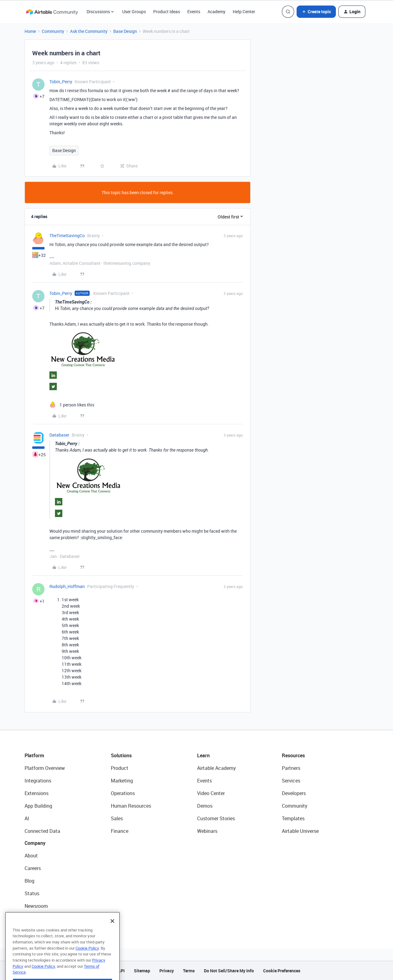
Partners (291, 768)
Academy (216, 12)
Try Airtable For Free (46, 919)
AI (27, 818)
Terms (189, 971)
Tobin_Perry (61, 82)
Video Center (211, 793)
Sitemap (142, 971)
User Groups (134, 12)
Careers (33, 868)
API (121, 971)
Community (53, 31)
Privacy (167, 971)
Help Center (244, 12)
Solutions (121, 755)
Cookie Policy (87, 964)
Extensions (37, 793)
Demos (205, 806)
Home (30, 31)
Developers (294, 793)
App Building (38, 806)
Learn (203, 755)
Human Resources (131, 806)
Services (291, 781)
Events (194, 12)
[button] (316, 12)
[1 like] (72, 405)
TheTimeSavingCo (67, 235)
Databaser (59, 435)
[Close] (112, 937)
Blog (29, 881)
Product (120, 768)
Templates (293, 818)
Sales (117, 818)
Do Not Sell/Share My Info (229, 971)
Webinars (207, 831)
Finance (120, 831)
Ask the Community (89, 31)
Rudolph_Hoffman (67, 586)
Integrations (38, 781)
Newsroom (36, 906)
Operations (123, 793)
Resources (293, 755)
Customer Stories (216, 818)
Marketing (122, 781)
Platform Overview (45, 768)
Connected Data (42, 831)
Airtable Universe (300, 831)
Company (35, 843)
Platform (34, 755)
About (31, 856)
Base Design (125, 31)
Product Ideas (167, 12)
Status (32, 893)
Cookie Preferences (282, 971)
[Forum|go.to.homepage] (52, 12)
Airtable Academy (216, 768)
